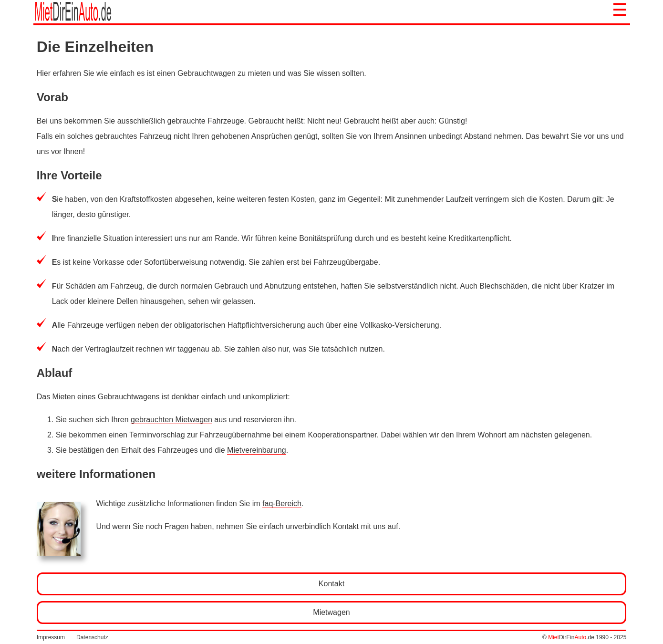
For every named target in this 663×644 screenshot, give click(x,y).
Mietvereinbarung (257, 450)
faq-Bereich (282, 504)
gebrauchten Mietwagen (171, 420)
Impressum (51, 637)
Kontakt (331, 584)
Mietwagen (331, 612)
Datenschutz (92, 637)
